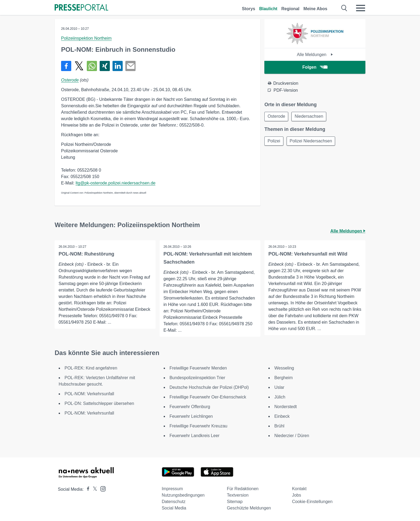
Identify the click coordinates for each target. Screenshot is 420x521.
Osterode (70, 80)
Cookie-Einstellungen (312, 502)
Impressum (172, 489)
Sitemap (235, 502)
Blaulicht (268, 9)
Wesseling (284, 368)
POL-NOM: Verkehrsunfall (89, 394)
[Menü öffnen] (361, 8)
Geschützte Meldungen (249, 508)
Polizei (274, 141)
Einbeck (282, 416)
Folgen (315, 67)
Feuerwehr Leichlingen (191, 416)
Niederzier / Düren (292, 436)
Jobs (297, 495)
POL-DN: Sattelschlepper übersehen (99, 403)
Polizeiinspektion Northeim (86, 38)
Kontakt (299, 489)
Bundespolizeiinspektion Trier (197, 378)
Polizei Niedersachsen (312, 141)
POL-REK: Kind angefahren (91, 368)
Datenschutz (174, 502)
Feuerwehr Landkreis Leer (195, 436)
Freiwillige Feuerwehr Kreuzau (198, 426)
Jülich (280, 397)
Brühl (279, 426)
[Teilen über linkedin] (118, 66)
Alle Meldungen (315, 55)
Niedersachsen (310, 117)
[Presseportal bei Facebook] (87, 489)
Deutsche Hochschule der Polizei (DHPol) (209, 387)
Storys (249, 9)
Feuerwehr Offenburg (190, 407)
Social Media (174, 508)
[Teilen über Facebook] (66, 66)
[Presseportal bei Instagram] (101, 488)
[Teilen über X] (79, 66)
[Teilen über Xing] (105, 66)
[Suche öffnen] (344, 8)
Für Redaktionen (243, 489)
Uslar (279, 387)
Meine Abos (315, 9)
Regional (290, 9)
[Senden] (130, 66)
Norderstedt (286, 407)
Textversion (238, 495)
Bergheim (283, 378)
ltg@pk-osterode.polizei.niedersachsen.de (115, 183)
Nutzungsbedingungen (183, 495)
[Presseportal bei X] (93, 489)
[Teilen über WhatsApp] (92, 66)
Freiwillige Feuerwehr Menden (198, 368)
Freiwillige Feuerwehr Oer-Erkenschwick (208, 397)
